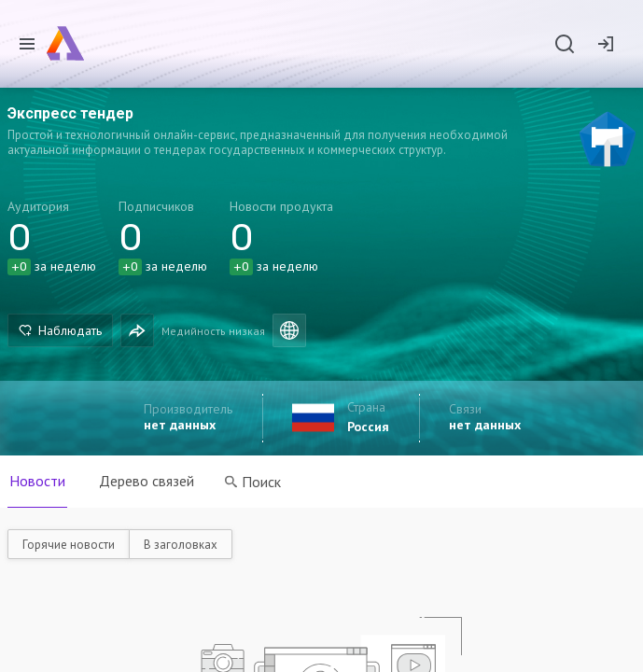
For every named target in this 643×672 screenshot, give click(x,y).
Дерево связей (147, 481)
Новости (37, 481)
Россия (368, 427)
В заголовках (181, 545)
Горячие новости (69, 545)
